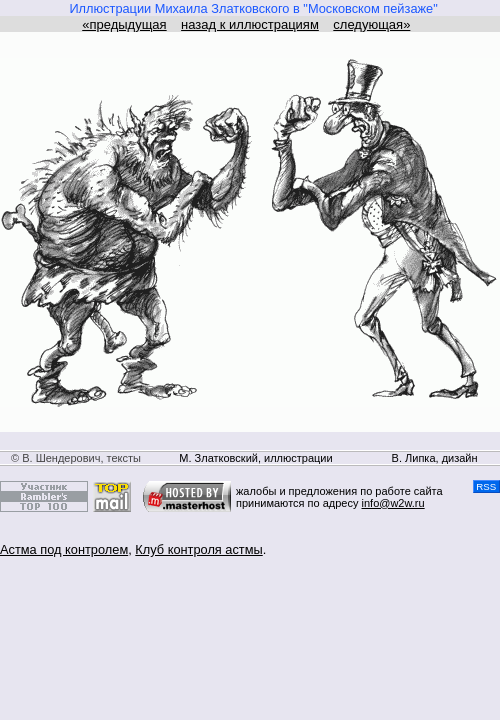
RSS (486, 486)
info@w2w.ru (393, 503)
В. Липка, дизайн (435, 458)
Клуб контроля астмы (198, 549)
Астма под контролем (64, 549)
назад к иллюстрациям (250, 24)
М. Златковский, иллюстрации (255, 458)
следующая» (371, 24)
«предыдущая (124, 24)
